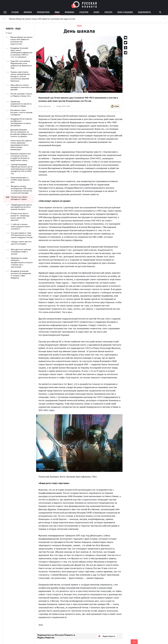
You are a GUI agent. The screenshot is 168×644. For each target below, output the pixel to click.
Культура (108, 12)
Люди (57, 12)
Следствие (84, 12)
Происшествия (43, 12)
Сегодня (15, 12)
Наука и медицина (125, 12)
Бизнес (96, 12)
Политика (28, 12)
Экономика (69, 12)
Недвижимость (144, 12)
